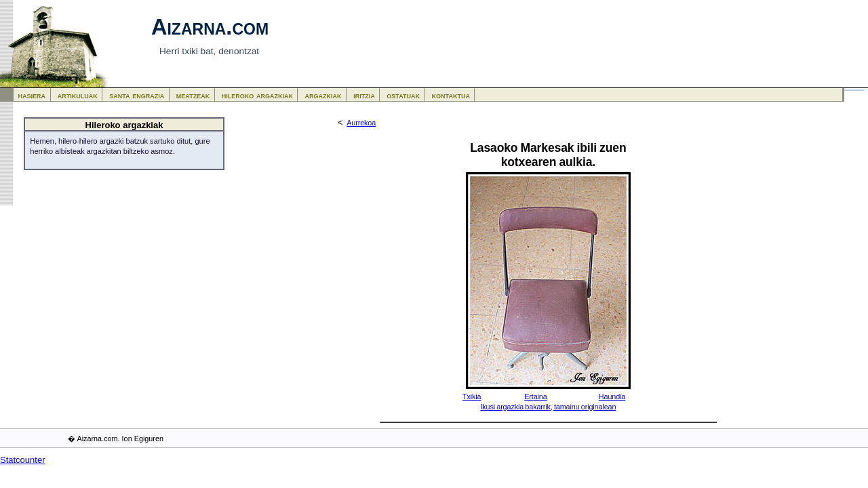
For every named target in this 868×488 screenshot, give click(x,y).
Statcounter (23, 460)
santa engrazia (137, 95)
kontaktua (451, 95)
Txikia (472, 396)
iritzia (364, 95)
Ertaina (535, 396)
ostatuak (403, 95)
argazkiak (323, 95)
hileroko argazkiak (257, 95)
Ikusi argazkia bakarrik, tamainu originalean (548, 407)
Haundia (612, 396)
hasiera (32, 95)
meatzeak (193, 95)
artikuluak (78, 95)
